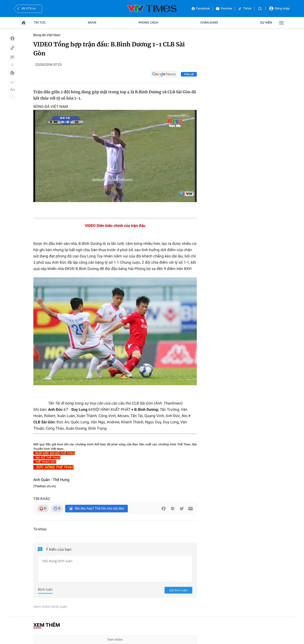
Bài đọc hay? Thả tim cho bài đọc (96, 509)
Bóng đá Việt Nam (47, 35)
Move (92, 23)
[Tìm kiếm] (260, 9)
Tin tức (40, 23)
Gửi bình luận (178, 590)
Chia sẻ (189, 74)
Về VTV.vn (26, 9)
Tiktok (245, 9)
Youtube (224, 9)
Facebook (201, 9)
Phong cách (148, 23)
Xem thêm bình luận (50, 607)
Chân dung (209, 23)
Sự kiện (266, 23)
